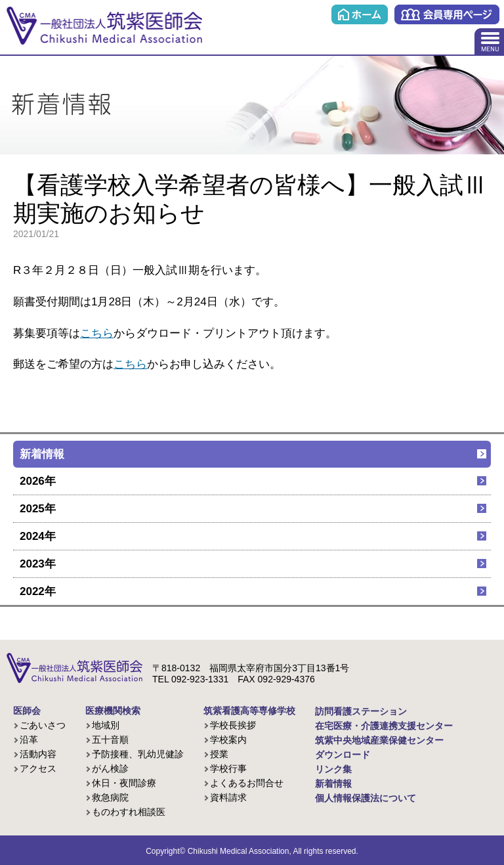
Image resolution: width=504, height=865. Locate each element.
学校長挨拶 (233, 725)
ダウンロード (343, 755)
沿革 (29, 740)
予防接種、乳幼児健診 (138, 754)
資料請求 (228, 797)
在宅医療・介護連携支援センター (384, 726)
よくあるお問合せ (247, 783)
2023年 (38, 564)
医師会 (27, 711)
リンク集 (333, 769)
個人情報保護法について (366, 798)
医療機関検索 (113, 711)
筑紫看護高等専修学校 (249, 711)
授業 (219, 754)
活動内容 (38, 754)
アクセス (38, 768)
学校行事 (228, 768)
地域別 (106, 725)
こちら (97, 333)
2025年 (38, 509)
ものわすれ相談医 (129, 812)
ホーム (360, 14)
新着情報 (42, 454)
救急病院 (110, 797)
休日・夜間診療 (124, 783)
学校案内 (228, 740)
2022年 (38, 591)
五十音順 (110, 740)
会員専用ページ (447, 14)
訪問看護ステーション (361, 711)
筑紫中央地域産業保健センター (379, 740)
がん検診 (110, 768)
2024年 (38, 536)
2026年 (38, 481)
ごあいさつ (43, 725)
